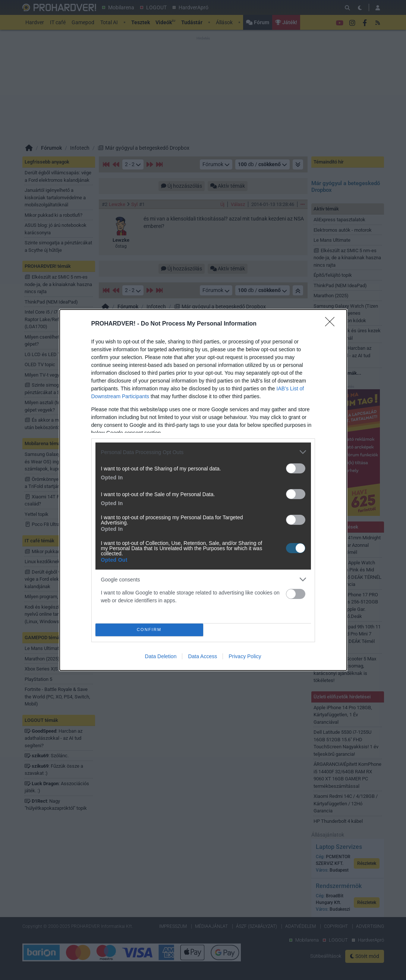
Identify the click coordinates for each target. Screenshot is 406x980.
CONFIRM (149, 630)
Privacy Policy (245, 656)
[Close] (332, 324)
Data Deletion (161, 656)
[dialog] (203, 490)
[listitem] (203, 452)
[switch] (296, 468)
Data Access (202, 656)
